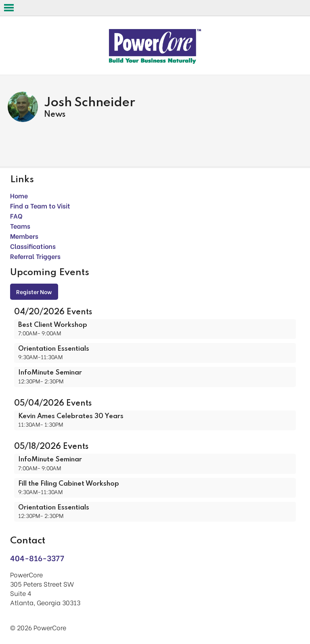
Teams (20, 226)
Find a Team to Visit (40, 205)
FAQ (16, 216)
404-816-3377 (37, 558)
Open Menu (9, 8)
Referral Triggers (35, 256)
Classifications (33, 246)
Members (24, 236)
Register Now (34, 291)
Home (19, 195)
